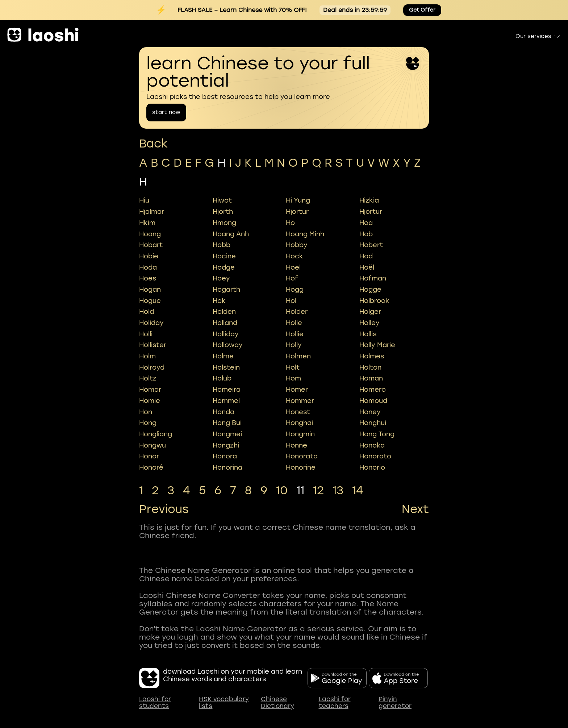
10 (282, 491)
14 (358, 491)
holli (146, 334)
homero (373, 390)
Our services (538, 36)
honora (225, 456)
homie (150, 401)
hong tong (377, 434)
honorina (227, 467)
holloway (228, 345)
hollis (368, 334)
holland (225, 323)
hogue (150, 301)
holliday (226, 334)
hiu (144, 200)
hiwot (222, 200)
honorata (302, 456)
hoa (366, 223)
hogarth (226, 290)
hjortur (297, 212)
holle (294, 323)
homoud (373, 401)
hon (146, 412)
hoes (148, 278)
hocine (224, 256)
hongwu (153, 445)
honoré (151, 467)
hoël (367, 267)
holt (293, 367)
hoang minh (305, 234)
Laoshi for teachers (335, 703)
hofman (373, 278)
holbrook (374, 301)
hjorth (223, 212)
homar (150, 390)
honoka (372, 445)
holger (370, 312)
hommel (226, 401)
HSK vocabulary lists (224, 703)
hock (295, 256)
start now (166, 112)
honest (298, 412)
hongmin (300, 434)
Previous (164, 509)
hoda (148, 267)
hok (219, 301)
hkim (147, 223)
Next (415, 509)
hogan (150, 290)
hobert (371, 245)
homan (371, 378)
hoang (150, 234)
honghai (299, 423)
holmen (298, 356)
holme (223, 356)
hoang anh (231, 234)
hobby (297, 245)
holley (369, 323)
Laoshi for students (155, 703)
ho (290, 223)
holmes (372, 356)
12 (318, 491)
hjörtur (371, 212)
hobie (149, 256)
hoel (293, 267)
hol (291, 301)
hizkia (369, 200)
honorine (301, 467)
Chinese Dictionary (277, 703)
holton (370, 367)
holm (147, 356)
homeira (227, 390)
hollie (295, 334)
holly (294, 345)
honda (224, 412)
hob (366, 234)
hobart (151, 245)
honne (296, 445)
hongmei (227, 434)
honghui (373, 423)
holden (224, 312)
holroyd (152, 367)
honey (370, 412)
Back (153, 144)
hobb (222, 245)
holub (222, 378)
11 (300, 491)
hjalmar (152, 212)
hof (292, 278)
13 (338, 491)
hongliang (156, 434)
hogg (295, 290)
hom (293, 378)
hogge (370, 290)
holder (297, 312)
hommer (300, 401)
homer (297, 390)
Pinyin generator (395, 703)
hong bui (227, 423)
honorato (375, 456)
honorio (372, 467)
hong (148, 423)
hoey (221, 278)
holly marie (377, 345)
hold (147, 312)
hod (366, 256)
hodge (224, 267)
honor (149, 456)
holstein (226, 367)
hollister (153, 345)
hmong (224, 223)
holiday (151, 323)
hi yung (298, 200)
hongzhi (226, 445)
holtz (148, 378)
